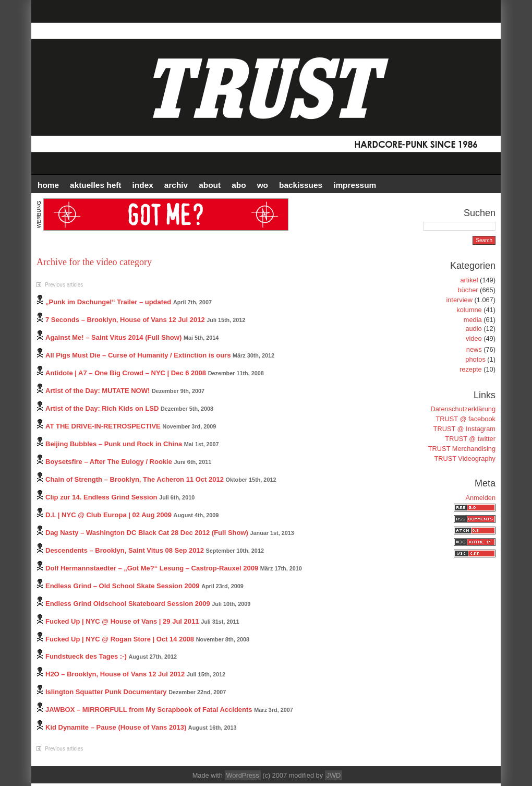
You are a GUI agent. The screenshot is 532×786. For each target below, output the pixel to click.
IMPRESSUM (355, 185)
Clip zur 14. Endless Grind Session (101, 497)
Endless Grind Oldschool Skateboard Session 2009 (128, 604)
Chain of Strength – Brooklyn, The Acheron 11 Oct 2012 (135, 479)
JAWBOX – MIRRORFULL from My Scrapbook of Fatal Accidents (149, 710)
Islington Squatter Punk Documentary (106, 692)
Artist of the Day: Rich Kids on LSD (102, 408)
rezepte (471, 369)
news (474, 349)
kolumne (469, 310)
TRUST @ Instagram (464, 429)
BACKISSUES (301, 185)
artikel (469, 280)
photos (475, 359)
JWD (334, 775)
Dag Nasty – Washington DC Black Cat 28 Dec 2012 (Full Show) (147, 533)
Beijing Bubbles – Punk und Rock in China (114, 444)
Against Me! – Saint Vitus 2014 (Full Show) (113, 337)
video (474, 338)
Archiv (176, 185)
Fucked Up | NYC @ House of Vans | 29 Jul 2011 (122, 621)
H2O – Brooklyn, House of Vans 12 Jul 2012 (115, 674)
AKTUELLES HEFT (95, 185)
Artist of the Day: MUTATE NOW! (98, 391)
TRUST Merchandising (462, 449)
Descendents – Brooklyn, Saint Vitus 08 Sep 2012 (125, 550)
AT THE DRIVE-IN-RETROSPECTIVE (103, 426)
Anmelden (480, 498)
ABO (239, 185)
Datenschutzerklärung (463, 409)
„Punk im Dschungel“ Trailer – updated (108, 302)
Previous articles (64, 285)
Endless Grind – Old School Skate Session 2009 (123, 586)
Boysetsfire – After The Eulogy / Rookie (109, 462)
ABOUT (210, 185)
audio (473, 329)
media (473, 320)
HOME (48, 185)
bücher (468, 290)
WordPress (243, 775)
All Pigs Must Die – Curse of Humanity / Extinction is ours (138, 355)
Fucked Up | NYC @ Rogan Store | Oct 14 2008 (120, 639)
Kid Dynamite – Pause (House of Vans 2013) (116, 727)
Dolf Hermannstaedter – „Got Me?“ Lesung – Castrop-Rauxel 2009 (152, 568)
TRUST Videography (465, 458)
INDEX (143, 185)
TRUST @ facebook (466, 419)
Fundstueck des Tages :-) (86, 656)
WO (263, 185)
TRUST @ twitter (470, 439)
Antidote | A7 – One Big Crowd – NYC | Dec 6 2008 (126, 373)
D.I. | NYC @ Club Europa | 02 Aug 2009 (108, 515)
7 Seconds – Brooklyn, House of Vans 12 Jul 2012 (125, 320)
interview (459, 300)
